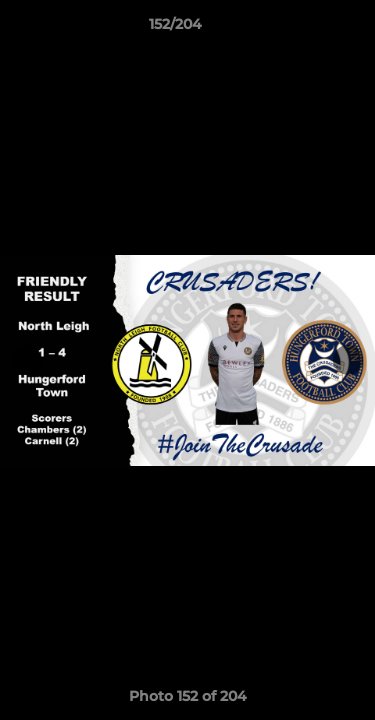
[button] (303, 29)
